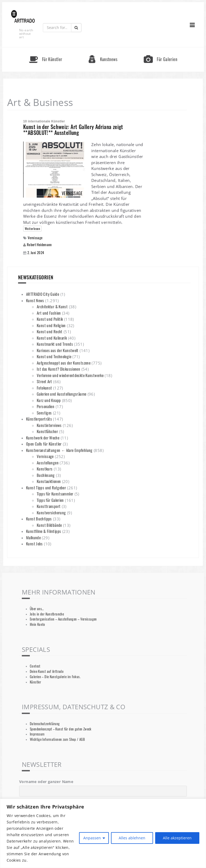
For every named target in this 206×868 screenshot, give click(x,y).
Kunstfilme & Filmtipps (44, 531)
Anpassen (92, 838)
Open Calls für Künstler (44, 444)
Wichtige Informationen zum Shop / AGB (57, 739)
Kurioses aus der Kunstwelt (58, 350)
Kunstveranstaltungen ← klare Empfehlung (59, 450)
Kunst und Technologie (54, 356)
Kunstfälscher (47, 431)
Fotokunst (44, 388)
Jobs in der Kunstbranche (47, 614)
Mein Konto (38, 624)
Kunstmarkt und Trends (55, 344)
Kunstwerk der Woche (43, 438)
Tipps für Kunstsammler (55, 494)
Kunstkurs (45, 469)
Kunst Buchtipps (39, 519)
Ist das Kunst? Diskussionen (58, 369)
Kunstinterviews (49, 425)
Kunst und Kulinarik (52, 338)
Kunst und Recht (50, 331)
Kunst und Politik (50, 319)
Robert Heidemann (39, 245)
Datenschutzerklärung (45, 724)
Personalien (46, 406)
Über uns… (37, 609)
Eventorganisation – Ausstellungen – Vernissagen (63, 619)
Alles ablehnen (132, 838)
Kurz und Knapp (49, 400)
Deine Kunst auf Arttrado (47, 671)
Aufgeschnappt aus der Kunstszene (64, 363)
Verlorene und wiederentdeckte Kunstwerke (70, 375)
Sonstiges (44, 413)
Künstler (35, 682)
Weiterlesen (32, 228)
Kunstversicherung (51, 512)
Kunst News (35, 300)
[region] (103, 833)
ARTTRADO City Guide (43, 294)
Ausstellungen (48, 463)
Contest (35, 666)
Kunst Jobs (34, 544)
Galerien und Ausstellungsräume (61, 394)
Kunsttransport (49, 506)
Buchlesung (46, 475)
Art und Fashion (49, 313)
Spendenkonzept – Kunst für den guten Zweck (61, 729)
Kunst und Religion (51, 325)
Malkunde (33, 537)
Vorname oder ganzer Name (46, 782)
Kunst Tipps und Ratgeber (46, 488)
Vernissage (35, 238)
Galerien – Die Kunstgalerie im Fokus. (55, 677)
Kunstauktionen (49, 481)
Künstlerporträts (39, 419)
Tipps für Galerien (50, 500)
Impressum (37, 734)
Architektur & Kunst (52, 306)
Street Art (44, 381)
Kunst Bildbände (49, 525)
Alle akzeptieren (177, 838)
